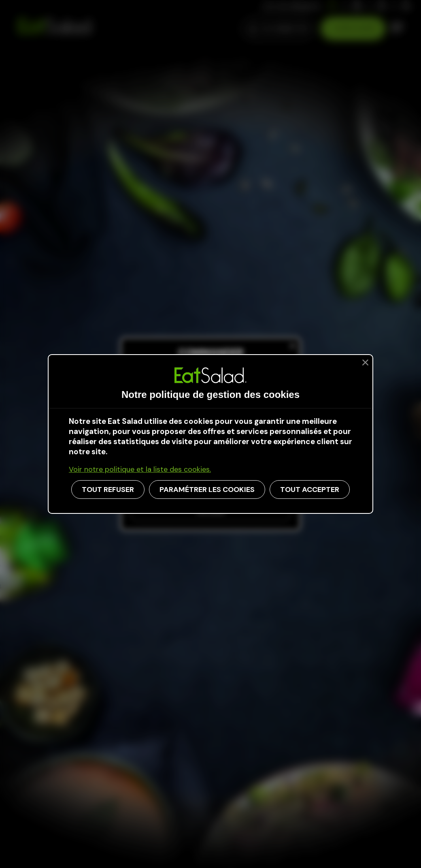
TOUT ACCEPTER (310, 490)
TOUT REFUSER (108, 490)
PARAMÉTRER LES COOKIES (207, 490)
